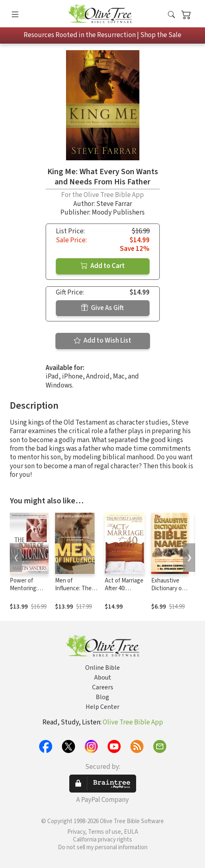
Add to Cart (103, 266)
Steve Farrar (114, 204)
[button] (171, 15)
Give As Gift (102, 308)
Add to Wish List (102, 341)
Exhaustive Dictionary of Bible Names (168, 588)
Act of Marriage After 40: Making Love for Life (124, 592)
